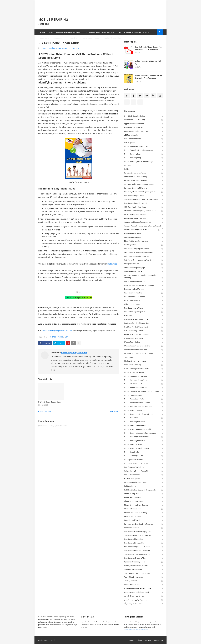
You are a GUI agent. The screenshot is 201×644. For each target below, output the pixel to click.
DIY (66, 337)
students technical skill (143, 570)
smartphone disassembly (143, 543)
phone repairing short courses (143, 505)
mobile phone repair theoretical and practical (143, 391)
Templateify (51, 640)
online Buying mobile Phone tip (143, 471)
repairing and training (143, 520)
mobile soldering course (143, 456)
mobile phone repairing (143, 395)
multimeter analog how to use (143, 463)
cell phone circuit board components (143, 253)
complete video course (143, 271)
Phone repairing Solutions (52, 48)
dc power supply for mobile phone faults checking (143, 277)
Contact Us (159, 640)
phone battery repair (143, 494)
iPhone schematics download (143, 350)
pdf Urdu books (143, 486)
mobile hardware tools (143, 384)
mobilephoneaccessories (143, 460)
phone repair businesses (143, 501)
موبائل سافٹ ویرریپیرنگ (143, 604)
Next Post (114, 411)
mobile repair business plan (143, 410)
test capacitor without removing (143, 573)
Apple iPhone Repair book (143, 124)
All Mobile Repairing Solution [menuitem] (100, 32)
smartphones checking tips (143, 558)
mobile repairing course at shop (143, 426)
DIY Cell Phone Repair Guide (50, 402)
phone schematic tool (143, 509)
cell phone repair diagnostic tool (143, 256)
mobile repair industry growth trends (143, 414)
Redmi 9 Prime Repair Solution (143, 181)
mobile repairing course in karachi (143, 429)
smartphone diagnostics (143, 539)
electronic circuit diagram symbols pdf (143, 285)
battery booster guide (143, 234)
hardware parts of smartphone (143, 320)
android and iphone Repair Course (143, 222)
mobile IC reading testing (143, 373)
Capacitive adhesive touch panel (143, 131)
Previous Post (46, 411)
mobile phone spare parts (143, 399)
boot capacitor (143, 245)
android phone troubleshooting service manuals (143, 226)
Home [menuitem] (43, 32)
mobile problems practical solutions (143, 407)
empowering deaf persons (143, 289)
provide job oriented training (143, 513)
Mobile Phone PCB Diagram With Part (148, 62)
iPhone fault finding (143, 342)
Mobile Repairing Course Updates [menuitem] (65, 32)
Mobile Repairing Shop (143, 158)
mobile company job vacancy (143, 376)
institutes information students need (143, 354)
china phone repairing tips (143, 268)
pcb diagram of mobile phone (143, 482)
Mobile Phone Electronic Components (143, 150)
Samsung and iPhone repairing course (143, 184)
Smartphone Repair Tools (143, 196)
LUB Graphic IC (143, 143)
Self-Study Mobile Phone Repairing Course (143, 192)
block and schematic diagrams (143, 241)
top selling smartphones (143, 577)
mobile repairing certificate (143, 422)
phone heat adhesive (143, 498)
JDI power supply (143, 135)
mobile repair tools (143, 418)
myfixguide (112, 264)
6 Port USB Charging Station (143, 116)
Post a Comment (72, 48)
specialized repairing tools (143, 562)
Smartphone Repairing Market (143, 203)
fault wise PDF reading (143, 293)
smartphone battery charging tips (143, 532)
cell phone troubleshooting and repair (143, 260)
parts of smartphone (143, 479)
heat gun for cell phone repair (143, 327)
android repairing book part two (142, 230)
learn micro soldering (143, 365)
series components (143, 528)
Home (131, 640)
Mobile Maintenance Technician (143, 147)
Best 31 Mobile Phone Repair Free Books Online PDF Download (149, 48)
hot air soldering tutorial (143, 331)
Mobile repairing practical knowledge (143, 162)
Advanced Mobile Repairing (143, 120)
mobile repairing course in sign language (143, 433)
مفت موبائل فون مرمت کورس (143, 600)
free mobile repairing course (143, 312)
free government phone (143, 308)
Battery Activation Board (143, 128)
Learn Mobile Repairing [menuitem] (51, 38)
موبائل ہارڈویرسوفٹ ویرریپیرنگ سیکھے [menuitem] (83, 38)
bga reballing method (143, 237)
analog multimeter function (143, 218)
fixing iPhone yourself (143, 304)
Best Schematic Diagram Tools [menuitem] (133, 32)
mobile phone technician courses (143, 403)
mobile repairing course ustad (143, 441)
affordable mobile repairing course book (143, 211)
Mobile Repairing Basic (143, 154)
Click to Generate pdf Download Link (79, 298)
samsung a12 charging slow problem (143, 524)
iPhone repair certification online (143, 346)
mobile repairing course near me (143, 437)
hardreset (143, 316)
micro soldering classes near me (143, 369)
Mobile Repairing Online (53, 22)
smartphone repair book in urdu (143, 547)
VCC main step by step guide (143, 207)
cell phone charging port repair (143, 249)
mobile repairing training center (143, 448)
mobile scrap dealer (143, 452)
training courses (143, 581)
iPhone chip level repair (143, 338)
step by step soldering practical (143, 566)
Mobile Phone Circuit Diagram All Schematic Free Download (148, 77)
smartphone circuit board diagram (143, 535)
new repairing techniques (143, 467)
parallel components (143, 475)
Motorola (143, 165)
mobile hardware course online (143, 380)
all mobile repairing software (143, 215)
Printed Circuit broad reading (143, 177)
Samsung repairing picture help (143, 188)
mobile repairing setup (143, 444)
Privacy (148, 640)
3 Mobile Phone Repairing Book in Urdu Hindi (57, 331)
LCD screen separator (143, 139)
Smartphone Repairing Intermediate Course (143, 200)
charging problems (143, 264)
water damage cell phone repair (143, 592)
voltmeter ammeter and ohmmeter (143, 588)
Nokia (143, 169)
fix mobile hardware (143, 301)
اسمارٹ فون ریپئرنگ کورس (143, 596)
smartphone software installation (143, 554)
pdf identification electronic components (143, 490)
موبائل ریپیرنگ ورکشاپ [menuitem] (112, 38)
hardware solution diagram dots (143, 323)
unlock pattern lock (143, 585)
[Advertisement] (100, 6)
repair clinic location (143, 517)
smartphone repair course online (143, 551)
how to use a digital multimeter (143, 335)
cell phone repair (56, 337)
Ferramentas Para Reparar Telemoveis (137, 630)
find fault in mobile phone (143, 297)
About (140, 640)
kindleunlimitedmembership (143, 361)
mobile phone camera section (143, 388)
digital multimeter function (143, 282)
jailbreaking (143, 357)
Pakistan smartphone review (143, 173)
